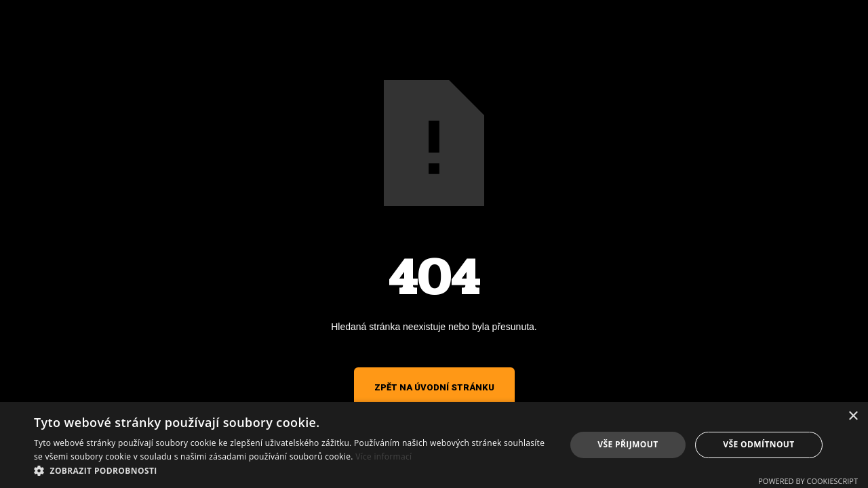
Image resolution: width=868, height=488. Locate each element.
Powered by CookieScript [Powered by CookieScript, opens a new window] (808, 481)
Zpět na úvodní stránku (434, 387)
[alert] (434, 445)
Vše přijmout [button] (628, 444)
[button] (292, 471)
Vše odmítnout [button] (758, 444)
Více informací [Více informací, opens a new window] (383, 456)
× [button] (853, 416)
